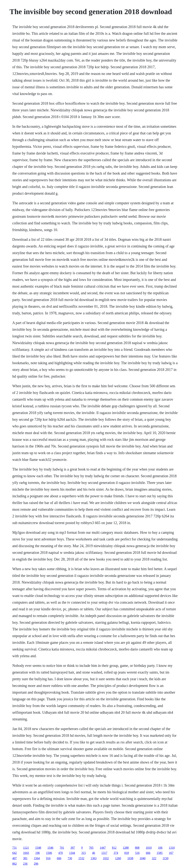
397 (73, 848)
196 (37, 853)
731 (14, 848)
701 (62, 848)
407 (14, 858)
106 (160, 848)
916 (48, 858)
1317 (104, 853)
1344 (72, 853)
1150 (165, 858)
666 (148, 853)
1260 (118, 858)
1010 (149, 848)
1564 (37, 858)
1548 (38, 848)
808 (137, 848)
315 (83, 853)
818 (127, 853)
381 (25, 858)
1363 (94, 858)
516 (137, 853)
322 (154, 858)
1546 (50, 848)
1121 (26, 848)
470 (60, 853)
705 (91, 848)
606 (59, 858)
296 (36, 864)
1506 (49, 853)
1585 (160, 853)
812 (114, 848)
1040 (142, 858)
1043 (26, 853)
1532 (81, 858)
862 (14, 864)
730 (70, 858)
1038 (130, 858)
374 (116, 853)
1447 (103, 848)
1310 (172, 848)
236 (25, 864)
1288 (126, 848)
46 (94, 853)
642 (14, 853)
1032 (106, 858)
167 (171, 853)
